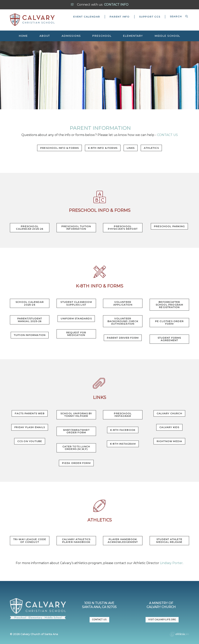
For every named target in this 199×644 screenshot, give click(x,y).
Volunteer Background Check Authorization (123, 321)
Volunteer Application (123, 303)
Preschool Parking (169, 226)
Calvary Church (169, 413)
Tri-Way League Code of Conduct (30, 541)
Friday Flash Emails (30, 427)
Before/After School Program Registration (169, 305)
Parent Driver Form (123, 338)
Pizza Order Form (76, 463)
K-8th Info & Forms (103, 148)
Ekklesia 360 (179, 635)
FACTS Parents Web (30, 413)
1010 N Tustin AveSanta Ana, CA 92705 (99, 605)
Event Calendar (87, 17)
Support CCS (150, 17)
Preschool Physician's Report (123, 228)
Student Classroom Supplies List (76, 303)
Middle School (168, 36)
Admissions (71, 36)
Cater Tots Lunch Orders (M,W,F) (76, 448)
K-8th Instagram (123, 444)
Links (131, 148)
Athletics (151, 148)
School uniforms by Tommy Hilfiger (76, 415)
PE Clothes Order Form (169, 323)
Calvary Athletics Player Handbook (76, 541)
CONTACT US (167, 135)
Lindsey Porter (171, 563)
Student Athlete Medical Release (169, 541)
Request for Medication (76, 334)
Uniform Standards (76, 318)
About (45, 36)
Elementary (133, 36)
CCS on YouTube (30, 441)
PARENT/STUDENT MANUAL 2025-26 (30, 320)
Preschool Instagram (123, 415)
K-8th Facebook (123, 430)
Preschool (102, 36)
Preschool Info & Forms (59, 148)
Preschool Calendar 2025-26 (30, 228)
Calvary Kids (169, 427)
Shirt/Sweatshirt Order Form (76, 431)
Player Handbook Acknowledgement (123, 541)
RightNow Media (169, 441)
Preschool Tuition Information (76, 228)
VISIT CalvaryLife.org (162, 620)
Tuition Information (30, 335)
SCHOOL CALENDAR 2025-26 (30, 303)
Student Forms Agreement (169, 339)
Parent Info (120, 17)
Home (23, 36)
